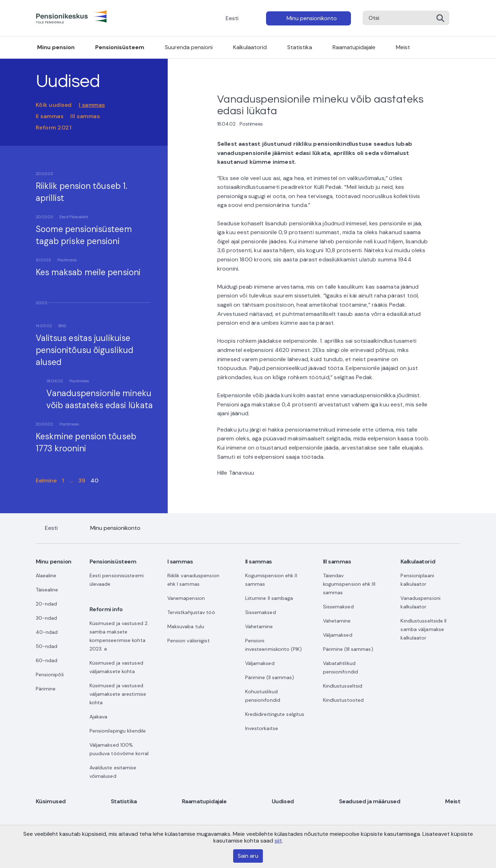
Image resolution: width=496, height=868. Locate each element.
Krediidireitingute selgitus (275, 714)
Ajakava (99, 717)
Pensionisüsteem (120, 47)
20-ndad (47, 604)
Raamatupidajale (354, 47)
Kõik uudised (54, 105)
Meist (403, 47)
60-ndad (47, 660)
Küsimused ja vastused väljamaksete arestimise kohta (118, 694)
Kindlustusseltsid (343, 686)
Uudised (283, 801)
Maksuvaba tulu (186, 626)
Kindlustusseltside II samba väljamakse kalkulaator (423, 629)
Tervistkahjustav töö (191, 612)
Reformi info (106, 609)
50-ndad (47, 646)
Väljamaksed (260, 663)
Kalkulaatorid (250, 47)
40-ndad (47, 632)
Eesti (232, 18)
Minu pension (56, 47)
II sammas (50, 116)
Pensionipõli (50, 675)
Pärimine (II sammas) (270, 677)
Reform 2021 (54, 128)
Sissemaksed (261, 612)
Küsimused (51, 801)
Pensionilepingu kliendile (118, 731)
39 (82, 481)
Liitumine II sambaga (269, 598)
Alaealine (46, 575)
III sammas (85, 116)
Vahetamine (259, 626)
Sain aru (248, 856)
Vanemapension (186, 598)
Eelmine (46, 481)
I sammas (92, 105)
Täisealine (47, 590)
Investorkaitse (262, 728)
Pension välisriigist (189, 641)
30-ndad (47, 618)
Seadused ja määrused (370, 801)
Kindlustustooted (344, 700)
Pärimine (46, 689)
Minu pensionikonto (312, 18)
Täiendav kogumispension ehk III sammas (349, 584)
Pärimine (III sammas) (348, 649)
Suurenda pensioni (189, 47)
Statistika (300, 47)
